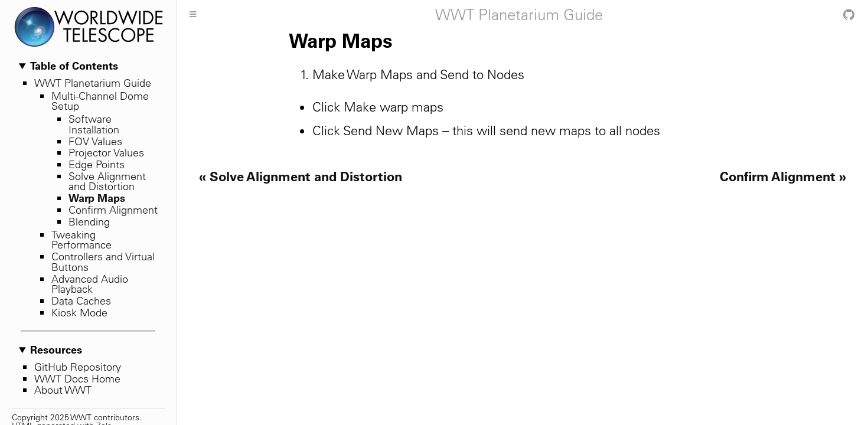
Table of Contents (74, 66)
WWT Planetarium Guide (93, 83)
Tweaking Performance (81, 240)
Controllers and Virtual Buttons (103, 262)
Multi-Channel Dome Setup (100, 101)
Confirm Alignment (113, 210)
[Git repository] (849, 15)
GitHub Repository (78, 367)
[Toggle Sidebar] (193, 15)
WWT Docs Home (77, 379)
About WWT (63, 390)
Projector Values (106, 153)
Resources (56, 350)
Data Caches (81, 301)
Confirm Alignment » (783, 176)
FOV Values (95, 141)
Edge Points (97, 164)
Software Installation (94, 124)
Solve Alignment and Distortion (107, 182)
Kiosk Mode (79, 313)
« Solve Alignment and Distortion (301, 176)
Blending (89, 222)
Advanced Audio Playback (90, 284)
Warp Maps (97, 198)
